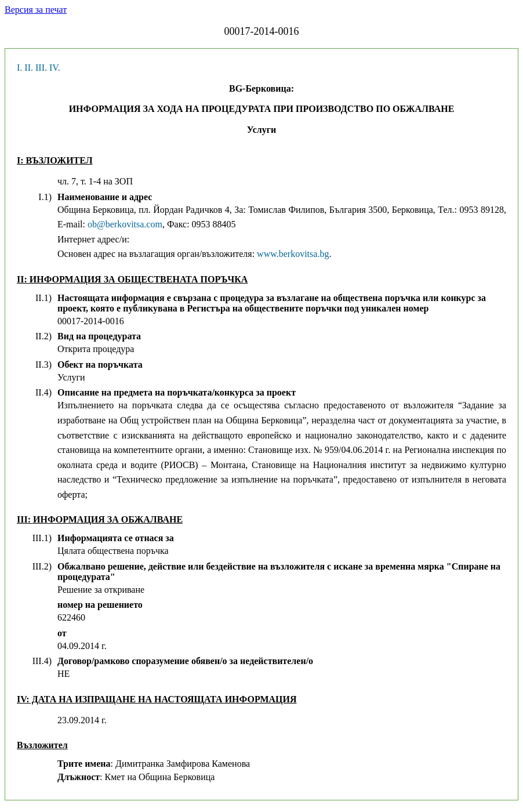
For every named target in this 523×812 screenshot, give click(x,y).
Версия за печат (36, 10)
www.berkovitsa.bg (293, 254)
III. (41, 68)
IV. (55, 68)
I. (19, 68)
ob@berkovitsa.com (125, 224)
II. (29, 68)
